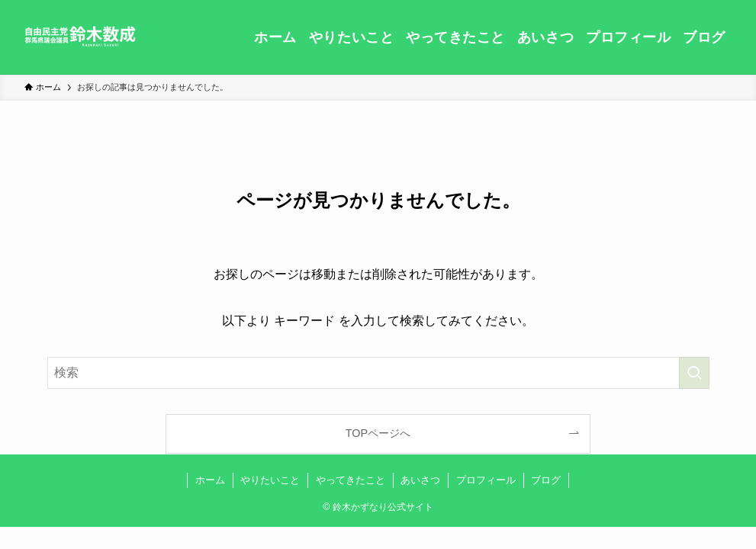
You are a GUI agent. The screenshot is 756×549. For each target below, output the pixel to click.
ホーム (210, 480)
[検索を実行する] (694, 373)
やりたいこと (270, 480)
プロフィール (486, 480)
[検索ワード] (378, 373)
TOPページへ (378, 433)
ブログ (546, 480)
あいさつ (420, 480)
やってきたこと (351, 480)
